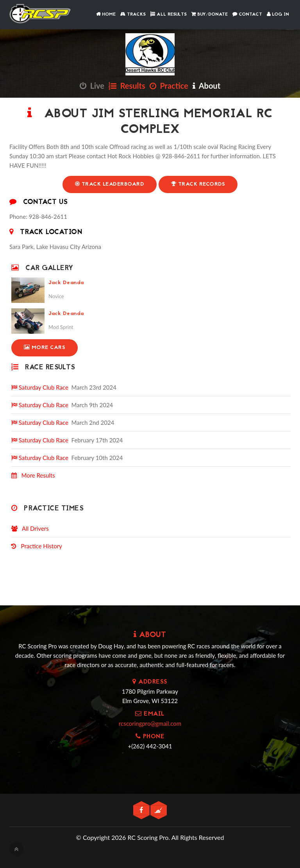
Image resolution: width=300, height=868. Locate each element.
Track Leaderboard (109, 184)
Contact (247, 14)
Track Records (198, 184)
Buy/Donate (210, 14)
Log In (278, 14)
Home (106, 14)
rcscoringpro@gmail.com (150, 723)
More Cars (45, 348)
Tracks (133, 14)
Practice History (37, 546)
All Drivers (30, 528)
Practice (169, 86)
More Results (33, 475)
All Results (169, 14)
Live (92, 86)
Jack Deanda (66, 283)
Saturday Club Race (40, 387)
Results (127, 86)
